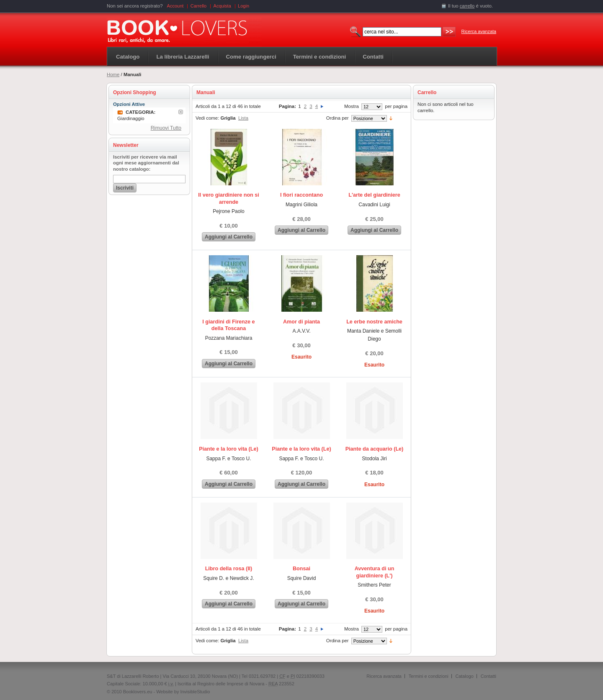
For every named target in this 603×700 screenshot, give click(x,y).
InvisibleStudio (195, 692)
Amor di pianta (301, 322)
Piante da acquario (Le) (375, 449)
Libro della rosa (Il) (229, 569)
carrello (467, 6)
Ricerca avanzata (479, 31)
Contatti (488, 676)
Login (244, 6)
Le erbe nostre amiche (374, 322)
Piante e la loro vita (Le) (228, 449)
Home (113, 74)
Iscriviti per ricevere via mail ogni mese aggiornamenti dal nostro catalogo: (146, 163)
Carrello (199, 6)
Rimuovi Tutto (166, 128)
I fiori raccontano (301, 195)
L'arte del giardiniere (374, 195)
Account (175, 6)
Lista (243, 118)
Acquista (222, 6)
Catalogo (128, 57)
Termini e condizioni (429, 676)
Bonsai (301, 569)
